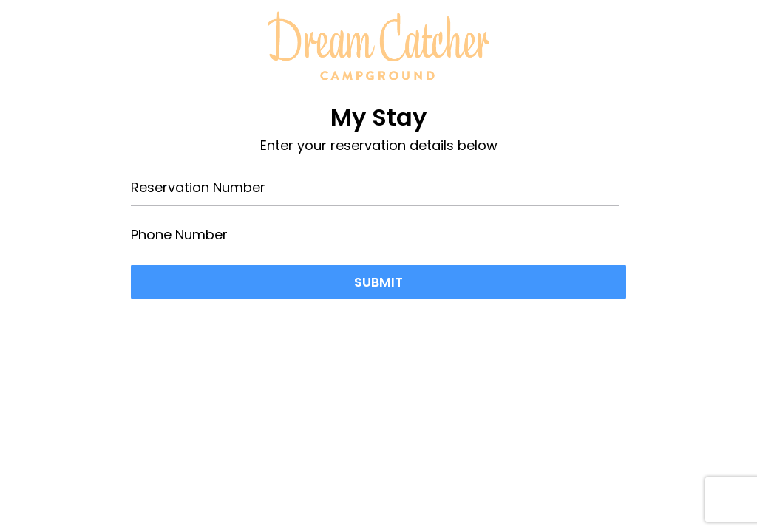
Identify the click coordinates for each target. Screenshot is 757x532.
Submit (378, 282)
